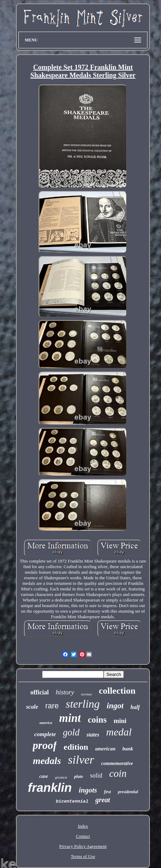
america (46, 723)
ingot (115, 706)
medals (47, 761)
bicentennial (72, 801)
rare (52, 706)
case (44, 776)
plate (79, 776)
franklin (50, 787)
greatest (61, 777)
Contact (83, 836)
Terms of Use (83, 856)
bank (128, 749)
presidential (128, 792)
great (103, 800)
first (107, 792)
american (105, 749)
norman (86, 694)
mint (70, 718)
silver (81, 760)
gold (71, 732)
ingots (88, 790)
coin (118, 773)
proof (45, 745)
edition (76, 747)
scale (32, 707)
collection (117, 691)
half (135, 707)
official (39, 692)
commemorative (117, 763)
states (93, 735)
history (65, 692)
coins (97, 720)
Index (83, 826)
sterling (83, 704)
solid (96, 775)
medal (119, 732)
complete (45, 734)
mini (120, 721)
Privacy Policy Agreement (83, 846)
